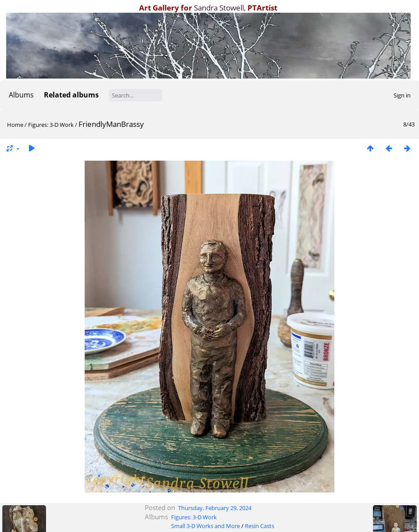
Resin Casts (260, 526)
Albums (21, 95)
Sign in (402, 95)
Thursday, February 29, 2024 (215, 508)
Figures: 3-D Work (51, 125)
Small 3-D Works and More (206, 526)
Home (15, 125)
